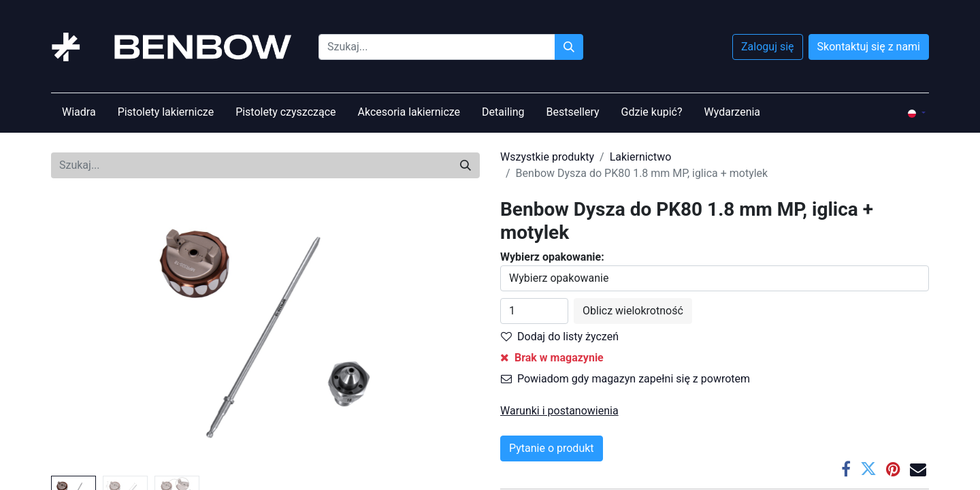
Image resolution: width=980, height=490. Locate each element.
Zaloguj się (768, 47)
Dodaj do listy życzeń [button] (560, 337)
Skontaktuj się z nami (869, 47)
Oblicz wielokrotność (633, 311)
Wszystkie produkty (547, 157)
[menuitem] (79, 112)
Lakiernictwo (641, 157)
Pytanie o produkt (552, 448)
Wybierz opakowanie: (552, 257)
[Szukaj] (569, 47)
